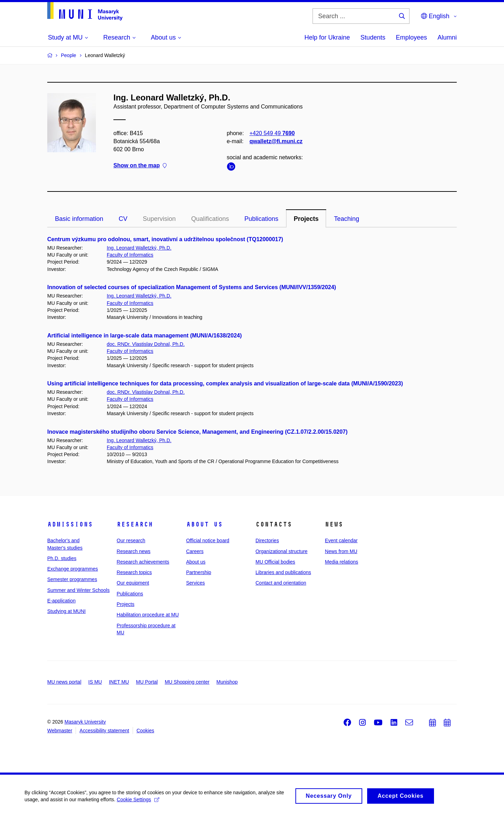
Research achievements (143, 562)
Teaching (346, 219)
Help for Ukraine (327, 37)
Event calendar (341, 540)
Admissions (70, 524)
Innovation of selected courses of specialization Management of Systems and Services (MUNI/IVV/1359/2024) (192, 287)
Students (373, 37)
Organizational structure (282, 551)
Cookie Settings (138, 802)
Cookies (145, 731)
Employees (411, 37)
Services (196, 583)
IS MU (95, 682)
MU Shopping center (187, 682)
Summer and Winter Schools (78, 590)
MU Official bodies (275, 562)
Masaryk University (85, 722)
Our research (131, 540)
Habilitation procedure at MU (148, 615)
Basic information (79, 219)
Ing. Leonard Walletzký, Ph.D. (139, 248)
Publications (261, 219)
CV (123, 219)
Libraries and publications (283, 572)
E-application (61, 601)
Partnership (199, 572)
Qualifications (210, 219)
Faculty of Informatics (130, 255)
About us (204, 524)
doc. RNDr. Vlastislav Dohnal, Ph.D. (146, 344)
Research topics (134, 572)
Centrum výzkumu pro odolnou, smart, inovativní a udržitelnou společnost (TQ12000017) (165, 239)
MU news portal (64, 682)
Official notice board (208, 540)
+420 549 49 (272, 133)
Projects (306, 219)
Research (135, 524)
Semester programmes (72, 579)
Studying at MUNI (66, 611)
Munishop (227, 682)
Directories (267, 540)
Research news (134, 551)
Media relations (341, 562)
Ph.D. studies (62, 558)
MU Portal (147, 682)
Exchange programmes (73, 569)
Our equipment (133, 583)
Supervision (159, 219)
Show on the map (140, 166)
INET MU (119, 682)
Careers (195, 551)
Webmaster (60, 731)
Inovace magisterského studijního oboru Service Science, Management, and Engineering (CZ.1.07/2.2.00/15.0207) (197, 432)
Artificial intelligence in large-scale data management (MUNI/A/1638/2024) (145, 336)
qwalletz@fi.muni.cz (276, 141)
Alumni (447, 37)
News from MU (341, 551)
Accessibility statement (104, 731)
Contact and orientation (281, 583)
